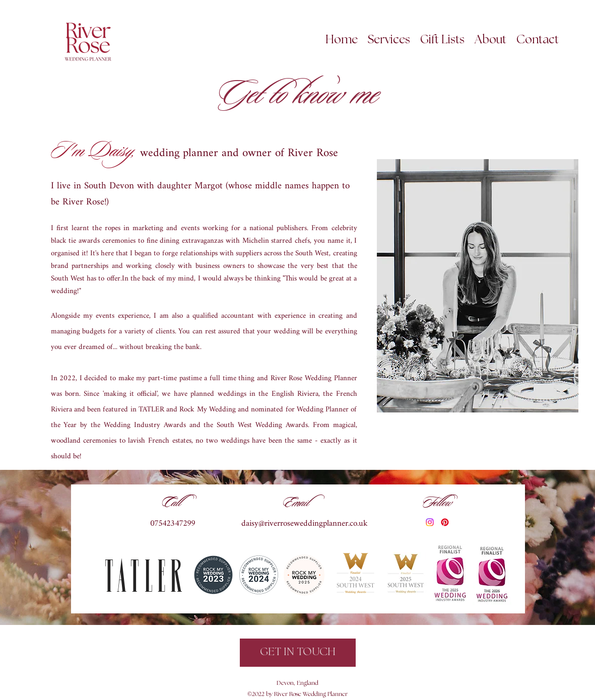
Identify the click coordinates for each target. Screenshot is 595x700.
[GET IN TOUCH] (298, 653)
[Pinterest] (445, 522)
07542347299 (173, 523)
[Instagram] (430, 522)
